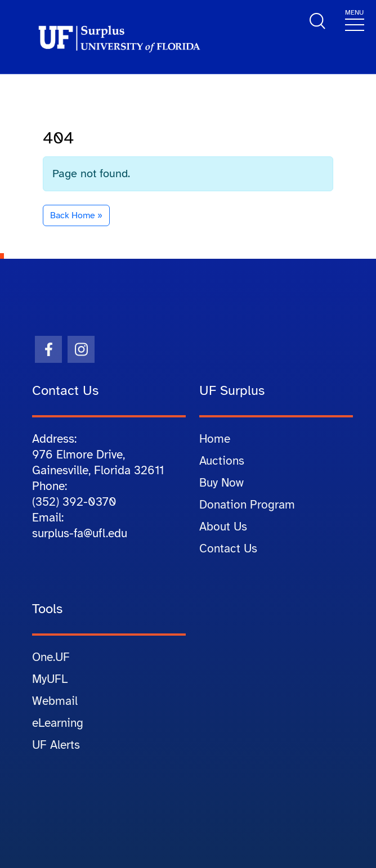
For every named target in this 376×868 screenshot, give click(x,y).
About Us (223, 527)
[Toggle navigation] (355, 19)
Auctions (222, 461)
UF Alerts (56, 745)
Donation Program (247, 505)
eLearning (58, 723)
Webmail (55, 701)
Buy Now (221, 483)
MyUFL (50, 679)
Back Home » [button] (76, 215)
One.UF (51, 657)
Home (215, 439)
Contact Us (228, 548)
